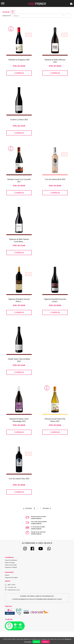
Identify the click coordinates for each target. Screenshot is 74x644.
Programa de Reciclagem (11, 577)
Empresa (7, 575)
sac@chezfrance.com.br (12, 590)
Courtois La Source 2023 (19, 120)
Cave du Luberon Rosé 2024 (55, 179)
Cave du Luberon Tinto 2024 (19, 479)
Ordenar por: (7, 16)
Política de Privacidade (11, 565)
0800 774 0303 (11, 585)
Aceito (36, 642)
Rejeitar (45, 642)
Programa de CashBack (11, 567)
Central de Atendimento (11, 560)
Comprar (19, 73)
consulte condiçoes (36, 518)
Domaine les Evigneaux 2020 (19, 60)
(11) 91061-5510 (11, 587)
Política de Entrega (10, 562)
